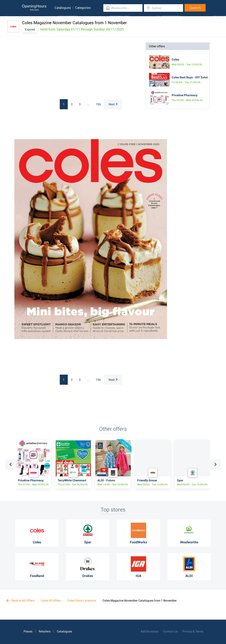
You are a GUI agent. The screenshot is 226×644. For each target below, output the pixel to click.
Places (28, 631)
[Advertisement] (50, 69)
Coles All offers (51, 601)
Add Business (150, 631)
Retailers (45, 631)
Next (113, 104)
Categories (83, 8)
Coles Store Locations (82, 601)
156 (98, 104)
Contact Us (170, 631)
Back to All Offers (20, 601)
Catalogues (63, 8)
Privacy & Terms (193, 631)
